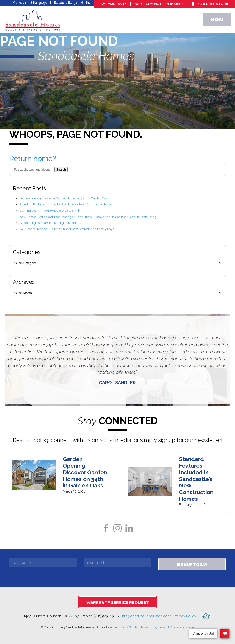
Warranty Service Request (118, 603)
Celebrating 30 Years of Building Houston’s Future (53, 223)
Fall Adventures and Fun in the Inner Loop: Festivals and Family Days (67, 229)
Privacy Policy (187, 616)
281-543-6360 (78, 3)
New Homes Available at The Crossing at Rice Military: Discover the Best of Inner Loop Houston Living (88, 217)
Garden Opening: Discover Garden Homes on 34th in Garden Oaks (64, 198)
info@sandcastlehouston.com (146, 616)
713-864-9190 (35, 3)
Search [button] (61, 170)
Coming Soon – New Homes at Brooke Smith (50, 211)
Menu (217, 20)
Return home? (33, 158)
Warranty (114, 4)
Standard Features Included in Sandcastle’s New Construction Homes (67, 204)
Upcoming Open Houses (159, 4)
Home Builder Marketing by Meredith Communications (157, 627)
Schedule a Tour (210, 4)
